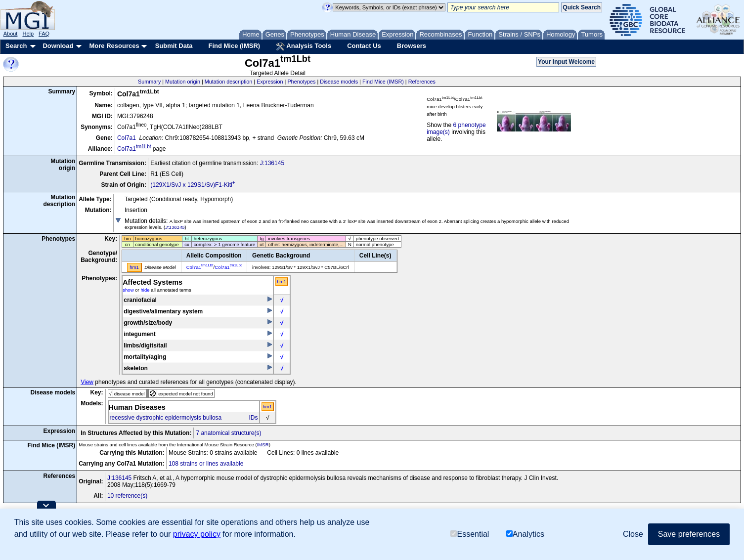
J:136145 (272, 163)
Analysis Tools (304, 46)
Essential (470, 534)
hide (145, 290)
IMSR (263, 445)
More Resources (114, 46)
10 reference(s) (127, 496)
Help (28, 34)
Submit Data (174, 46)
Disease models (339, 82)
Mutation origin (183, 82)
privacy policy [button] (197, 534)
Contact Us (364, 46)
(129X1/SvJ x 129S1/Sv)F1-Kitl (193, 185)
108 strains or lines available (206, 464)
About (11, 34)
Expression (270, 82)
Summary (149, 82)
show (128, 290)
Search (16, 46)
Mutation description (229, 82)
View (87, 382)
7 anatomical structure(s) (228, 433)
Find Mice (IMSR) (234, 46)
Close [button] (633, 534)
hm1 (282, 281)
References (422, 82)
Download (58, 46)
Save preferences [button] (689, 534)
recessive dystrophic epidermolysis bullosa (166, 418)
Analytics (525, 534)
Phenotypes (301, 82)
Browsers (412, 46)
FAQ (44, 34)
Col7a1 (127, 138)
